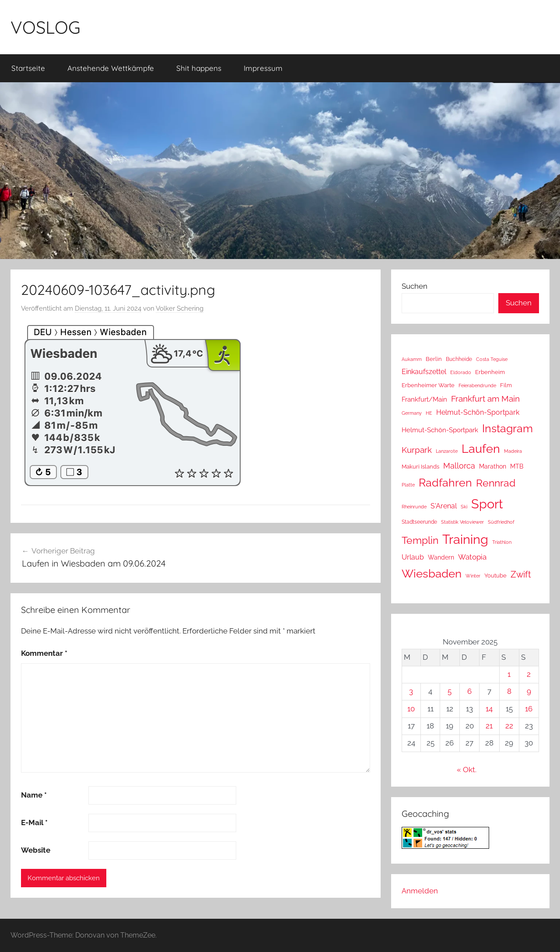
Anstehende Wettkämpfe (111, 68)
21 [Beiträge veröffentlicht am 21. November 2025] (489, 726)
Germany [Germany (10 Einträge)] (412, 413)
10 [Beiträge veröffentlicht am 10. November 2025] (411, 709)
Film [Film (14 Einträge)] (506, 385)
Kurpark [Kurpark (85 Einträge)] (417, 450)
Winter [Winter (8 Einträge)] (473, 576)
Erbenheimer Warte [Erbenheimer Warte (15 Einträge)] (428, 385)
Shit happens (199, 68)
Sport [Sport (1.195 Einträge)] (487, 504)
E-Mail (34, 822)
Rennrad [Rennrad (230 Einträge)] (496, 483)
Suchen (415, 286)
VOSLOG (45, 27)
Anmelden (420, 891)
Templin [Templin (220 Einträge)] (420, 540)
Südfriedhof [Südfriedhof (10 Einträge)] (501, 522)
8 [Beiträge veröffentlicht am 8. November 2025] (509, 691)
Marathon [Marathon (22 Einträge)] (493, 466)
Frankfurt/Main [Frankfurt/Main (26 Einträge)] (424, 399)
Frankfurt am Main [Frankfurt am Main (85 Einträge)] (485, 399)
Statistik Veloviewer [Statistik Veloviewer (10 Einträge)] (462, 522)
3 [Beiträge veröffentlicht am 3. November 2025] (411, 691)
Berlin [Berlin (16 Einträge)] (434, 359)
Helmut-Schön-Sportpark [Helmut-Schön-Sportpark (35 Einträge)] (478, 412)
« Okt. (467, 770)
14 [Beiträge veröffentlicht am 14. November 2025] (489, 709)
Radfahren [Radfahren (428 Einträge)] (445, 483)
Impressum (263, 68)
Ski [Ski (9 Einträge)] (464, 507)
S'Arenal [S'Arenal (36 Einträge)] (444, 506)
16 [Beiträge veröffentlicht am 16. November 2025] (529, 709)
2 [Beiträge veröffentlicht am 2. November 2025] (529, 674)
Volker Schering (180, 308)
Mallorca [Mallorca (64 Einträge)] (459, 466)
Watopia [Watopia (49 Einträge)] (472, 557)
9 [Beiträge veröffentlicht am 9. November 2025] (529, 691)
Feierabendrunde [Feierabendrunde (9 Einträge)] (477, 386)
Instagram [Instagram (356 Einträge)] (507, 429)
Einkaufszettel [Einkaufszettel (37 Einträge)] (424, 372)
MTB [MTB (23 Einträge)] (517, 466)
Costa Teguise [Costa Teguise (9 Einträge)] (492, 359)
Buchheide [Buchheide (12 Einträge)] (459, 359)
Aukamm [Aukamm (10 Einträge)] (412, 359)
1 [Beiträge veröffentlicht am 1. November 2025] (509, 674)
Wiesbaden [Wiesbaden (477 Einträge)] (432, 574)
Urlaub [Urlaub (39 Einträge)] (413, 557)
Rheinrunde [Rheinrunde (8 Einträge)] (414, 507)
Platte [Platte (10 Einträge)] (408, 485)
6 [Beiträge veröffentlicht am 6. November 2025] (469, 691)
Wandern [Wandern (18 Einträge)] (441, 557)
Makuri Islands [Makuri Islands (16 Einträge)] (420, 467)
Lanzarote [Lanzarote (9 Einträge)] (447, 451)
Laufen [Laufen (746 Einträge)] (481, 448)
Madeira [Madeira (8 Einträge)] (513, 451)
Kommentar (44, 653)
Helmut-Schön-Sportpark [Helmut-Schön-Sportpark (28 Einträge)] (440, 430)
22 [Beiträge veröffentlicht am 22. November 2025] (509, 726)
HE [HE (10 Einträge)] (429, 413)
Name (34, 795)
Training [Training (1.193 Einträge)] (465, 539)
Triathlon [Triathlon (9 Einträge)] (502, 542)
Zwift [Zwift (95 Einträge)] (521, 574)
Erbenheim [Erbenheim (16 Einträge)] (490, 372)
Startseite (28, 68)
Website (36, 850)
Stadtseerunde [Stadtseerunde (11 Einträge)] (419, 522)
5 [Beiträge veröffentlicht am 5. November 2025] (450, 691)
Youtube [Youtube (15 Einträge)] (495, 576)
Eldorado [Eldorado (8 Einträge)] (461, 372)
